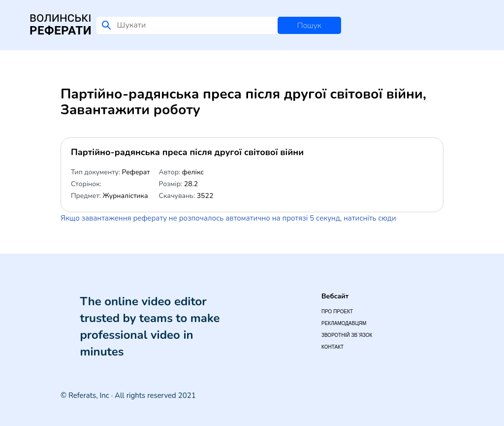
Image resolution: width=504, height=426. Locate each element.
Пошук (309, 26)
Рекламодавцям (344, 323)
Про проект (337, 311)
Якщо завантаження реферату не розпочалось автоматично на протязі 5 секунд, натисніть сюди (228, 218)
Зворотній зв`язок (347, 335)
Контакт (332, 347)
